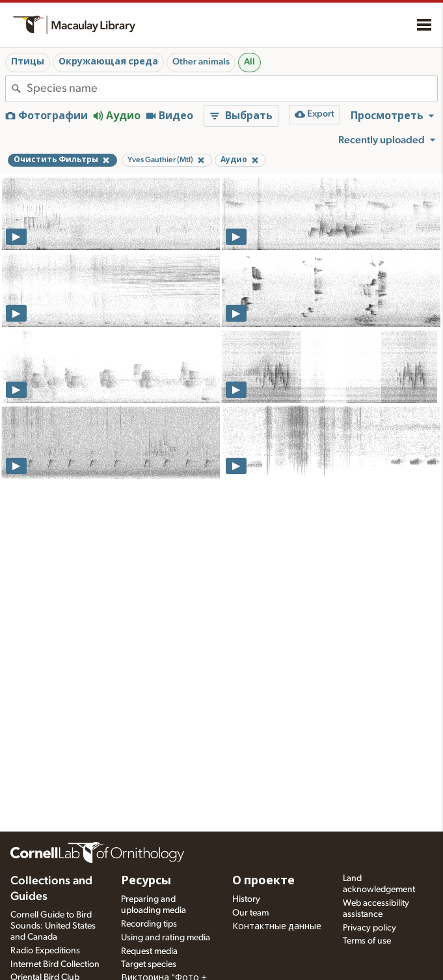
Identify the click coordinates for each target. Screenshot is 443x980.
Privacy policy (369, 928)
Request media (149, 951)
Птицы (28, 62)
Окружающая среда (108, 62)
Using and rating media (166, 938)
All (249, 62)
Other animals (201, 62)
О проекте (263, 881)
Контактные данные (277, 927)
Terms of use (367, 941)
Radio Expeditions (45, 951)
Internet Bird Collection (55, 964)
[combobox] (232, 89)
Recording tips (149, 924)
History (246, 899)
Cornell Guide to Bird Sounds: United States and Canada (53, 926)
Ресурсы (146, 881)
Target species (149, 964)
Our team (250, 913)
